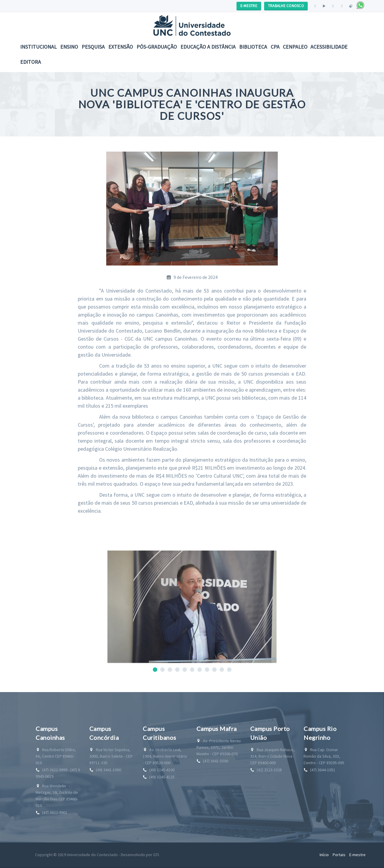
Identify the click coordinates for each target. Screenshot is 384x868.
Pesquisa (93, 47)
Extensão (121, 47)
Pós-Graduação (157, 47)
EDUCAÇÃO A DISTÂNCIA (208, 47)
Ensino (69, 47)
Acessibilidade (329, 47)
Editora (31, 62)
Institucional (38, 47)
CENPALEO (295, 47)
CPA (275, 47)
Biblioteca (253, 47)
